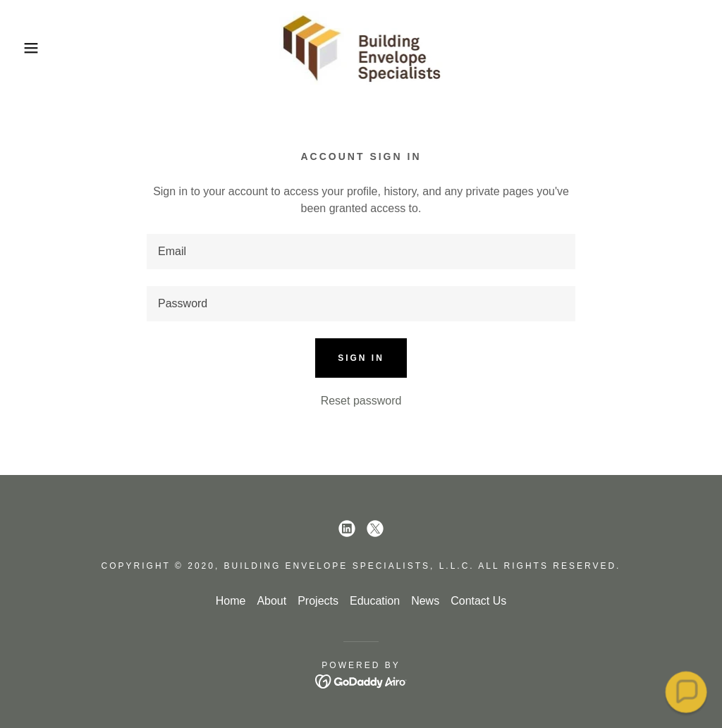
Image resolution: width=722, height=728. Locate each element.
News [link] (425, 601)
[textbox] (361, 252)
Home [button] (231, 601)
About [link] (271, 601)
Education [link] (375, 601)
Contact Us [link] (478, 601)
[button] (36, 48)
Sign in (361, 358)
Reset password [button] (361, 401)
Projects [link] (318, 601)
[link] (361, 47)
